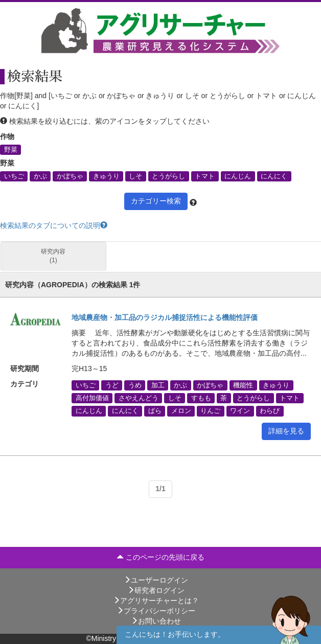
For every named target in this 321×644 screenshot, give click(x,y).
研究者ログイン (156, 590)
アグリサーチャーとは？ (156, 601)
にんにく (274, 176)
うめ (135, 385)
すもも (201, 398)
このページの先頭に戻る (161, 557)
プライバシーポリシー (156, 611)
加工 (158, 385)
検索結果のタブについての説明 (54, 225)
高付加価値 (92, 398)
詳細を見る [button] (286, 431)
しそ (135, 176)
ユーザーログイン (156, 580)
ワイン (240, 411)
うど (112, 385)
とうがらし (168, 176)
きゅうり (106, 176)
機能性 (243, 385)
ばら (155, 411)
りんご (210, 411)
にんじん (238, 176)
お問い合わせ (156, 621)
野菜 (11, 149)
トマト (205, 176)
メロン (181, 411)
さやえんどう (139, 398)
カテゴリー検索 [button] (156, 201)
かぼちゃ (70, 176)
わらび (270, 411)
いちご (14, 176)
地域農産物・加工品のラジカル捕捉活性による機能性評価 (165, 317)
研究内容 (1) (53, 256)
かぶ (40, 176)
